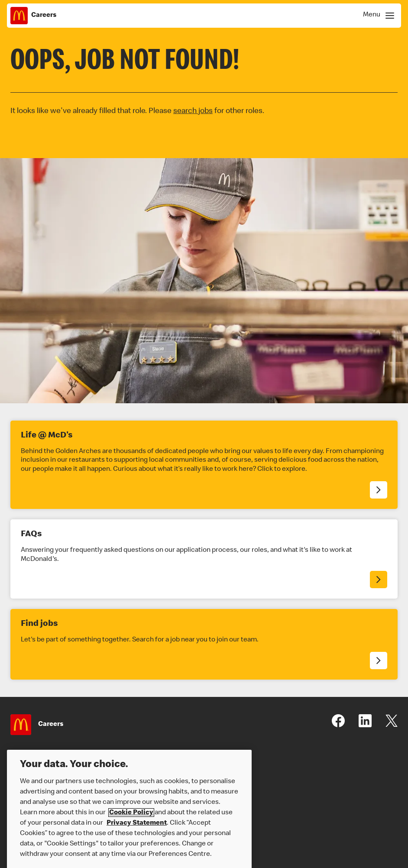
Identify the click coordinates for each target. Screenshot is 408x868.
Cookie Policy (131, 819)
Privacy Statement (137, 829)
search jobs (193, 111)
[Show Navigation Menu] (377, 16)
